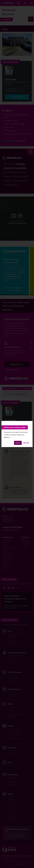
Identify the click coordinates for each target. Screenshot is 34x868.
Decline (26, 443)
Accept (18, 443)
